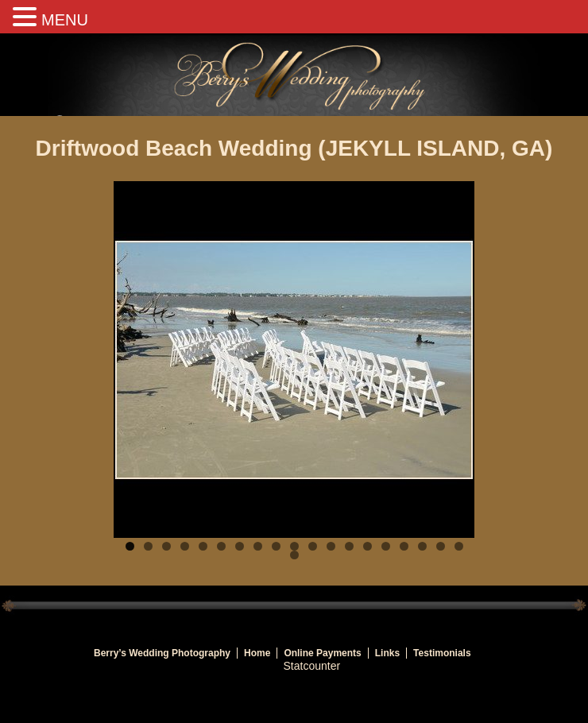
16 (404, 546)
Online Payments (322, 653)
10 (294, 546)
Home (257, 653)
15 (386, 546)
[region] (294, 360)
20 (294, 555)
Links (387, 653)
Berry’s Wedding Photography (162, 653)
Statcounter (312, 666)
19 (459, 546)
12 (331, 546)
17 (422, 546)
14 (367, 546)
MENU (65, 20)
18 (441, 546)
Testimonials (442, 653)
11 (313, 546)
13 (349, 546)
